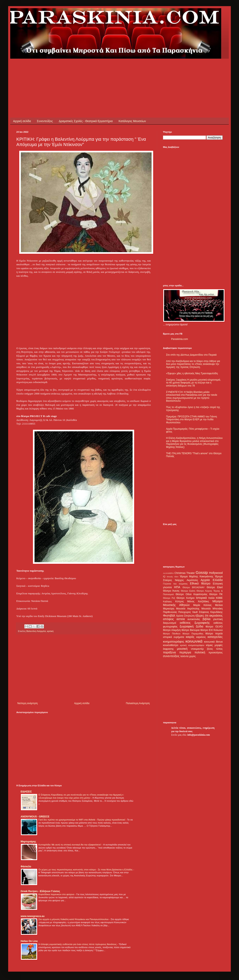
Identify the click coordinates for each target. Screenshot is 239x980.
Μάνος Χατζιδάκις (198, 601)
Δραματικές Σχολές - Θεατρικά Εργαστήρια (86, 121)
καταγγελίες (215, 637)
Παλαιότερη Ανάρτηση (138, 703)
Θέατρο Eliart (215, 587)
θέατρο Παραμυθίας (193, 634)
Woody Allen (173, 577)
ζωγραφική (187, 626)
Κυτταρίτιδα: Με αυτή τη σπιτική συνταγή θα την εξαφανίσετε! (70, 845)
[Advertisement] (91, 68)
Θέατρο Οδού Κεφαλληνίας (192, 594)
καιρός (190, 637)
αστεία (181, 619)
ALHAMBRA (168, 573)
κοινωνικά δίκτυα (213, 642)
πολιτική (200, 652)
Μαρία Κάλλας (202, 605)
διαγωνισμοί (170, 623)
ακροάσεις (216, 616)
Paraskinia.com (180, 339)
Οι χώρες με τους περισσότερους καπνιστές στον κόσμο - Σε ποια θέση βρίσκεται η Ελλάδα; (86, 870)
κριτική (50, 631)
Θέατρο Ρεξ (169, 598)
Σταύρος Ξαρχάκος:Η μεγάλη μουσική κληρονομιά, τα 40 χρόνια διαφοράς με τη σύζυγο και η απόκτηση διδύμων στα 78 (193, 383)
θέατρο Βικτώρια (191, 630)
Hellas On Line (29, 941)
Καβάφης (168, 601)
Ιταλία (211, 598)
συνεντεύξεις (171, 656)
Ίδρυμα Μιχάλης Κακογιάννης (197, 577)
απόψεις (168, 619)
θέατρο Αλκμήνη (172, 630)
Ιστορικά (201, 598)
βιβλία (207, 619)
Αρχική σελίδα (22, 121)
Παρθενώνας (170, 612)
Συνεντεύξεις (45, 121)
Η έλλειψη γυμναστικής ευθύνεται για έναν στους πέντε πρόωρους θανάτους (78, 944)
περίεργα (185, 652)
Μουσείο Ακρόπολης (188, 609)
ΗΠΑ (177, 587)
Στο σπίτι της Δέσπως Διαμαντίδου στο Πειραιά (191, 355)
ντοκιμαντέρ (197, 649)
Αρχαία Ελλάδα (212, 580)
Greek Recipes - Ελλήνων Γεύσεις (40, 891)
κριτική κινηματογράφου (192, 645)
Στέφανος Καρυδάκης (211, 612)
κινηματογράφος (174, 642)
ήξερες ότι (202, 616)
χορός (192, 656)
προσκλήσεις (216, 653)
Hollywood (216, 573)
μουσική (182, 649)
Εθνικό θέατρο (200, 583)
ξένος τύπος (215, 649)
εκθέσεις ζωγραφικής (195, 623)
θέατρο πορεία (214, 634)
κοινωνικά (194, 641)
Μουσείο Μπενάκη (212, 609)
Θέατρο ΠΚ (216, 594)
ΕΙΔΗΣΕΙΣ (26, 792)
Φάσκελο (26, 866)
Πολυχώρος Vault (188, 612)
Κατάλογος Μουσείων (132, 121)
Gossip (202, 573)
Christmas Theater (185, 573)
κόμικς (209, 645)
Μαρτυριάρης (28, 842)
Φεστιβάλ (169, 616)
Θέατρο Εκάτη (188, 591)
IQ (164, 577)
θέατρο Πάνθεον (172, 634)
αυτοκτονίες (194, 619)
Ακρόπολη (192, 580)
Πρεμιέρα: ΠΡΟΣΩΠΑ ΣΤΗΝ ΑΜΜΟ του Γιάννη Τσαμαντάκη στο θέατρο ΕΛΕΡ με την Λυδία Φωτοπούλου (192, 420)
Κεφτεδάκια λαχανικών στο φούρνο (57, 894)
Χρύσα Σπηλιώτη (185, 616)
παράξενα (169, 652)
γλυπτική (218, 619)
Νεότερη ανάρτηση (27, 703)
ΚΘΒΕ (219, 598)
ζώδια (200, 626)
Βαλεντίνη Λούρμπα (36, 631)
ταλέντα (184, 656)
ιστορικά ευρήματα (174, 637)
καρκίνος (201, 637)
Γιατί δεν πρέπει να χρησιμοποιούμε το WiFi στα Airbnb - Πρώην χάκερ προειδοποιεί (82, 820)
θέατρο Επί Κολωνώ (212, 630)
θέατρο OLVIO (214, 627)
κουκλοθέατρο (171, 645)
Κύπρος (180, 601)
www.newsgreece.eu (33, 916)
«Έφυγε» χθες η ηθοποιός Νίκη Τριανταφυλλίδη (192, 373)
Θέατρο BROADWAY (194, 587)
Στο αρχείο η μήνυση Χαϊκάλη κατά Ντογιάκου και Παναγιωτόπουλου (74, 919)
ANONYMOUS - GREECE (35, 817)
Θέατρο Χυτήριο (186, 598)
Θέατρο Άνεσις (171, 591)
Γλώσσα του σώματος (175, 584)
